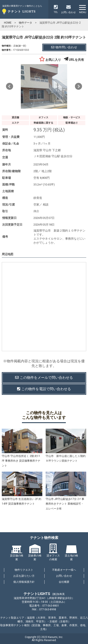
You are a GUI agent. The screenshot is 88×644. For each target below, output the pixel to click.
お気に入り (50, 60)
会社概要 (64, 582)
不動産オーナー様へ (64, 570)
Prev (10, 86)
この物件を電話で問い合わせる (44, 389)
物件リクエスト (24, 570)
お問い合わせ (64, 576)
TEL (56, 9)
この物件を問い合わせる (44, 378)
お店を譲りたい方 (24, 576)
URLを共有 (74, 60)
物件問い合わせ (64, 47)
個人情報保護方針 (24, 582)
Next (78, 86)
